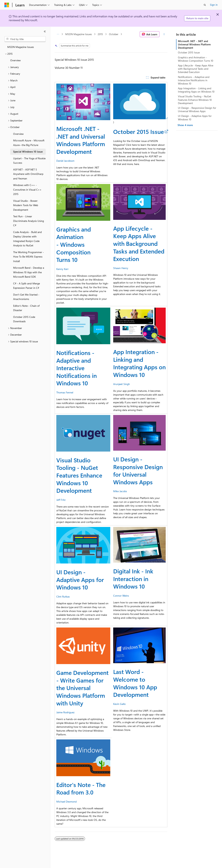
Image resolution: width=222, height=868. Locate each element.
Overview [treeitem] (15, 60)
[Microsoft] (7, 5)
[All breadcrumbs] (58, 34)
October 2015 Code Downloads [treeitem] (24, 319)
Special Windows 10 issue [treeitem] (28, 152)
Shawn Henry (121, 268)
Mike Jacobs (120, 491)
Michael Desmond (66, 802)
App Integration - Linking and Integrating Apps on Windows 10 (139, 363)
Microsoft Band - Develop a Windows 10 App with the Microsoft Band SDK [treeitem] (29, 272)
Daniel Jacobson (65, 161)
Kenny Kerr (62, 269)
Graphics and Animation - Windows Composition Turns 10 (74, 244)
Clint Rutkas (63, 596)
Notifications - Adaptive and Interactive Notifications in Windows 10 (77, 368)
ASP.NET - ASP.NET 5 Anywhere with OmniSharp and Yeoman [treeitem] (28, 174)
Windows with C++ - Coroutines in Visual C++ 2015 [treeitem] (27, 189)
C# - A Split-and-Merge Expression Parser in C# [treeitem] (27, 286)
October (114, 34)
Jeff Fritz (61, 500)
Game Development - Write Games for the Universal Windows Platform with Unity (82, 688)
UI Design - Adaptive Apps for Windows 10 (80, 579)
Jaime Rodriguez (65, 712)
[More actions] (164, 34)
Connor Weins (121, 596)
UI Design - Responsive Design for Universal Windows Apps (138, 470)
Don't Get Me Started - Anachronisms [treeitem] (26, 297)
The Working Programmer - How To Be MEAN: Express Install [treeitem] (29, 257)
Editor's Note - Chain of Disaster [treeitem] (26, 308)
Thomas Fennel (65, 392)
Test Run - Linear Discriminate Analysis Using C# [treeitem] (29, 221)
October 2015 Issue (139, 131)
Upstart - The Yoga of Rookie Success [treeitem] (29, 161)
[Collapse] (45, 31)
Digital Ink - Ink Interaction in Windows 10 (133, 578)
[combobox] (25, 39)
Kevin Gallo (119, 704)
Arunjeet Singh (122, 384)
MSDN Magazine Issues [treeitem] (21, 47)
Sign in (214, 5)
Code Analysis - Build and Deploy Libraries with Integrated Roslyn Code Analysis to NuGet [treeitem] (27, 239)
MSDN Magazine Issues (79, 34)
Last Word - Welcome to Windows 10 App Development (135, 683)
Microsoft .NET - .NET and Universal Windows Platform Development (81, 140)
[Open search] (205, 5)
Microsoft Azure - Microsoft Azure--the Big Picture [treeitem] (29, 143)
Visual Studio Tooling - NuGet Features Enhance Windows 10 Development (79, 475)
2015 (100, 34)
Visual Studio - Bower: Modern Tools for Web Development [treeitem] (26, 205)
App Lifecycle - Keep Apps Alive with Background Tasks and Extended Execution (139, 243)
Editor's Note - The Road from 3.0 (81, 788)
